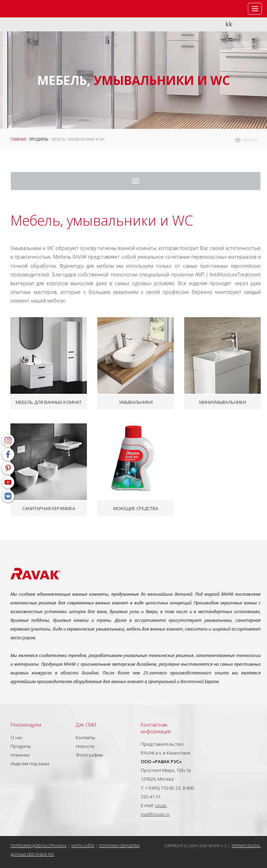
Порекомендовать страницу (39, 846)
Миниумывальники (223, 402)
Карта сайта (83, 846)
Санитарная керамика (49, 508)
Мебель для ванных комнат (49, 402)
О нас (17, 737)
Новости (85, 746)
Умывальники (136, 402)
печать (250, 140)
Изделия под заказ (30, 764)
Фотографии (89, 755)
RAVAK (26, 9)
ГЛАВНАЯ (18, 139)
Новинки (20, 755)
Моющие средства (136, 508)
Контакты (85, 737)
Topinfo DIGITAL (246, 846)
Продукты (39, 139)
